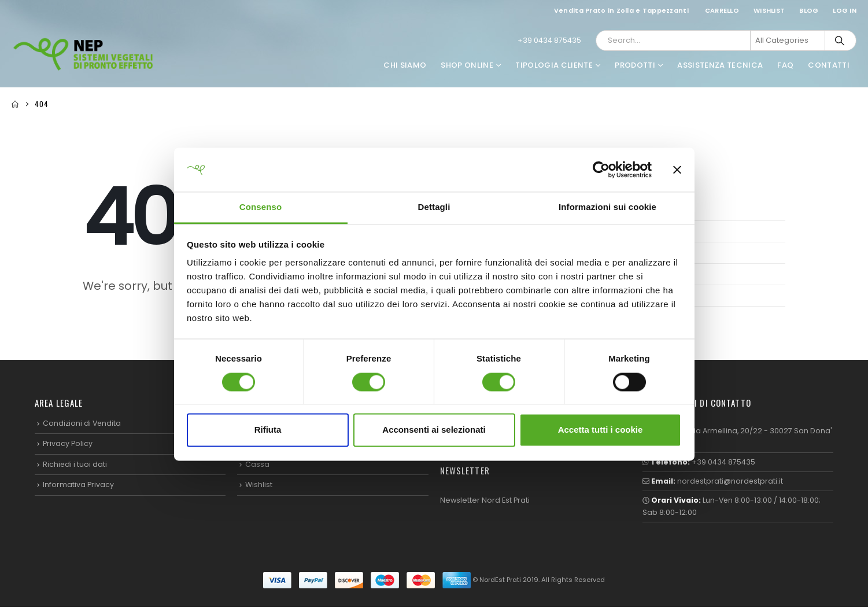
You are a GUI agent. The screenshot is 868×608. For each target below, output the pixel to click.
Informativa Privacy (78, 485)
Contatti (829, 65)
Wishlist (769, 10)
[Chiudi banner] (677, 169)
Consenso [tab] (261, 207)
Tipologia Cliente (554, 65)
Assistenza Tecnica (720, 65)
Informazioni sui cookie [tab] (607, 207)
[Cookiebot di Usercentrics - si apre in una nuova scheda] (601, 169)
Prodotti (635, 65)
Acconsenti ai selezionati (434, 430)
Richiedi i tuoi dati (75, 464)
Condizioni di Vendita (82, 423)
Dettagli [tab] (434, 207)
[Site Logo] (84, 54)
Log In (845, 10)
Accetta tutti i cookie (601, 430)
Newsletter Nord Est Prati (485, 500)
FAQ (785, 65)
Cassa (257, 464)
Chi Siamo (405, 65)
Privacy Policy (68, 444)
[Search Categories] (788, 40)
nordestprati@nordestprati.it (731, 482)
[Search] (840, 40)
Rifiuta (268, 430)
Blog (809, 10)
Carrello (722, 10)
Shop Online (467, 65)
